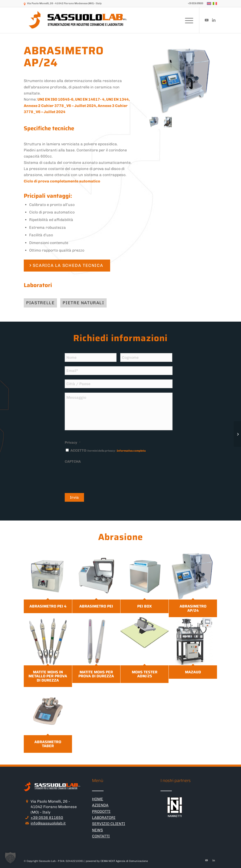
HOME (98, 799)
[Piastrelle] (40, 303)
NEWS (97, 830)
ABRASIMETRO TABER (48, 744)
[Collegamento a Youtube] (207, 20)
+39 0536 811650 (47, 818)
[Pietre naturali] (83, 303)
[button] (10, 858)
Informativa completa (131, 451)
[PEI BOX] (237, 434)
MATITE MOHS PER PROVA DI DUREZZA (96, 674)
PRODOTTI (101, 811)
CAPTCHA (73, 462)
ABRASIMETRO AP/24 (193, 608)
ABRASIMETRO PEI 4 (48, 606)
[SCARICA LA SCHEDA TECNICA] (67, 266)
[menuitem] (194, 4)
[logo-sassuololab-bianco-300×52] (78, 20)
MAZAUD (193, 672)
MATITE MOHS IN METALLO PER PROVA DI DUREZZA (48, 676)
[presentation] (100, 476)
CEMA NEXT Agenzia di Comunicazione (124, 861)
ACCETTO (108, 450)
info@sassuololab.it (48, 823)
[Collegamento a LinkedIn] (214, 20)
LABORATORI (104, 818)
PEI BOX (145, 606)
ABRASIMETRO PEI (96, 606)
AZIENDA (100, 805)
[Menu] (188, 20)
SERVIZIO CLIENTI (108, 824)
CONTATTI (101, 836)
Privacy (73, 442)
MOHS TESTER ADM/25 (145, 674)
